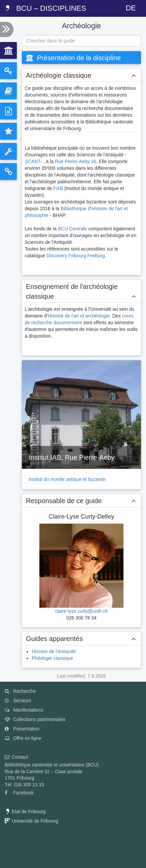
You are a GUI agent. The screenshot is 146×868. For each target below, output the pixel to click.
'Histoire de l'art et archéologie (78, 316)
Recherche (20, 691)
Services (18, 701)
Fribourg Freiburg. (87, 256)
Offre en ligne (23, 738)
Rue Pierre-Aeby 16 (76, 161)
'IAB (59, 188)
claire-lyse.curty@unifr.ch (82, 611)
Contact (16, 757)
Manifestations (24, 710)
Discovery (57, 256)
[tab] (8, 50)
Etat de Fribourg (25, 812)
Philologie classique (52, 658)
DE (131, 8)
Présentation (22, 729)
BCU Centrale (72, 229)
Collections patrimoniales (35, 719)
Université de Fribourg (31, 821)
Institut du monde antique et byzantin (67, 479)
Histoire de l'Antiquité (54, 651)
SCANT (32, 161)
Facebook (19, 793)
